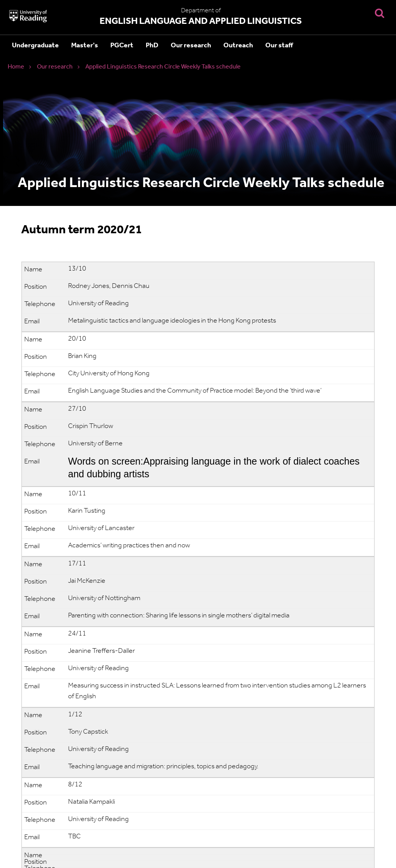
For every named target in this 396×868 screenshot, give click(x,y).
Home (16, 67)
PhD (152, 46)
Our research (191, 46)
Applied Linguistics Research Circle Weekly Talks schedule (163, 67)
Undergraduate (35, 46)
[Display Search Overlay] (379, 13)
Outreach (238, 46)
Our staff (279, 46)
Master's (85, 46)
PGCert (122, 46)
